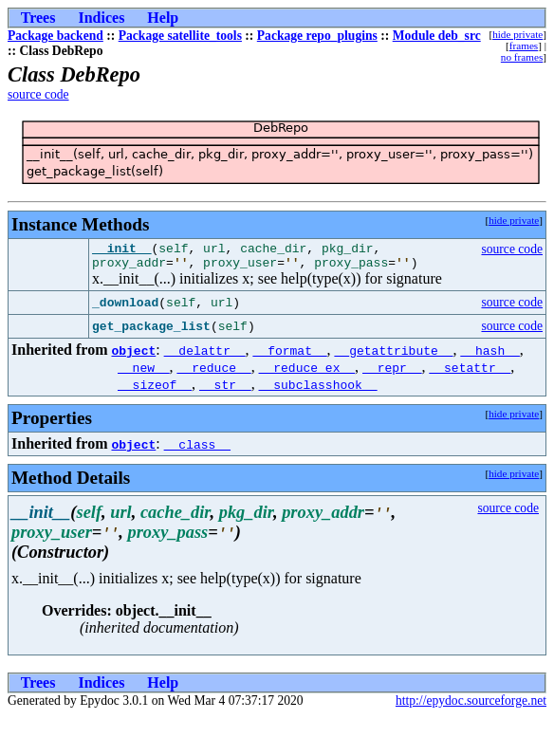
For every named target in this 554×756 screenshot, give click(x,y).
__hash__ (489, 356)
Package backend (55, 36)
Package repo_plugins (317, 36)
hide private (517, 34)
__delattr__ (205, 356)
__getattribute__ (394, 356)
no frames (522, 57)
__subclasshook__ (318, 390)
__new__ (144, 373)
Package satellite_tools (180, 36)
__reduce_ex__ (307, 373)
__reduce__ (214, 373)
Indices (101, 18)
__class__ (197, 450)
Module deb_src (437, 36)
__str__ (225, 390)
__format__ (290, 356)
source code (38, 94)
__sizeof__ (155, 390)
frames (524, 46)
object (133, 356)
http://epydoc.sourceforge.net (471, 706)
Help (163, 18)
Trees (38, 18)
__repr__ (392, 373)
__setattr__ (470, 373)
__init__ (121, 250)
